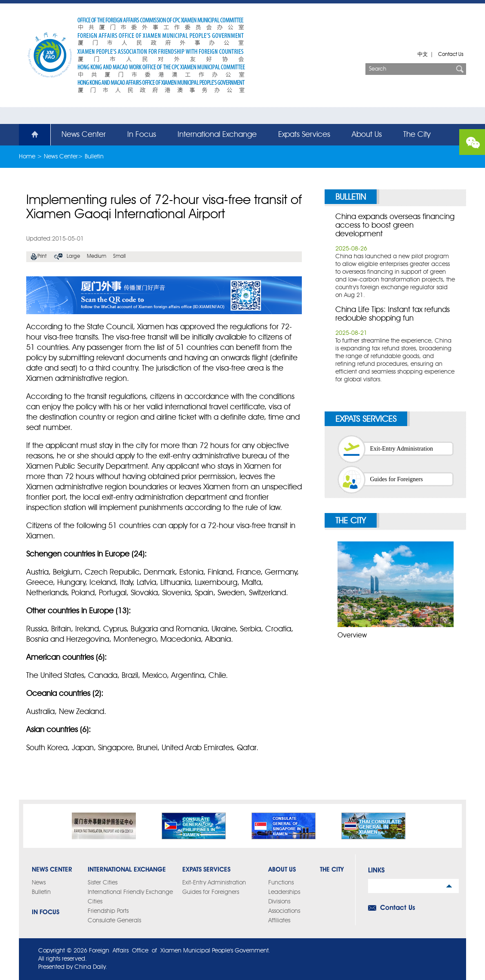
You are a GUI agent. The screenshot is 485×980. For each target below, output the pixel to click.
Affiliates (279, 921)
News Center (84, 135)
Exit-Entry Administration (402, 449)
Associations (284, 911)
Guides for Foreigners (397, 479)
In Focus (142, 135)
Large (73, 257)
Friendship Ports (108, 911)
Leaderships (284, 892)
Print (42, 257)
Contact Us (451, 55)
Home (30, 135)
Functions (281, 883)
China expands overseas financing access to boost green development (395, 226)
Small (119, 257)
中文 (423, 55)
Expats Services (304, 135)
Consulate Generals (114, 921)
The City (417, 135)
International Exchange (217, 135)
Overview (352, 636)
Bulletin (94, 157)
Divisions (279, 902)
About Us (367, 135)
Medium (97, 257)
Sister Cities (103, 883)
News (39, 883)
